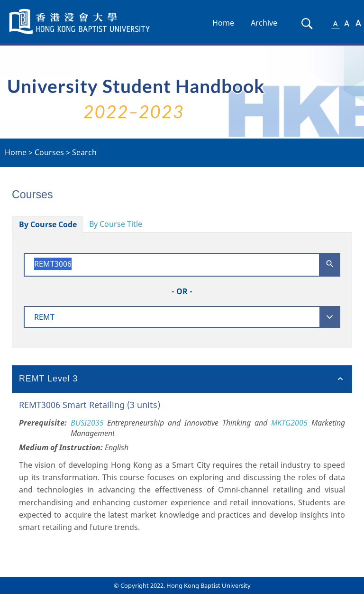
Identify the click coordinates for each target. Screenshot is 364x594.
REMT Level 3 (49, 379)
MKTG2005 (289, 423)
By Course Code (48, 224)
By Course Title (116, 224)
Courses (49, 152)
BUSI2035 (87, 423)
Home (223, 23)
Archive (264, 23)
